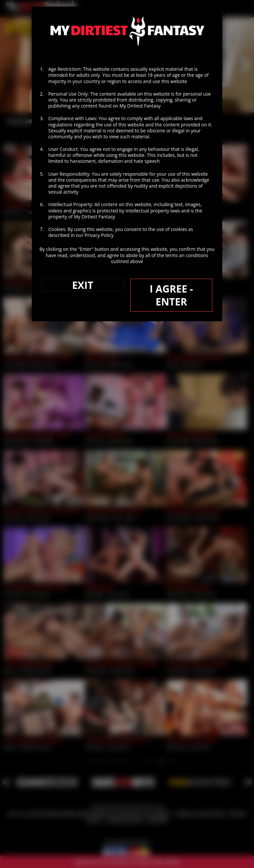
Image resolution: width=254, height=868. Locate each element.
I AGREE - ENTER (171, 295)
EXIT (83, 285)
